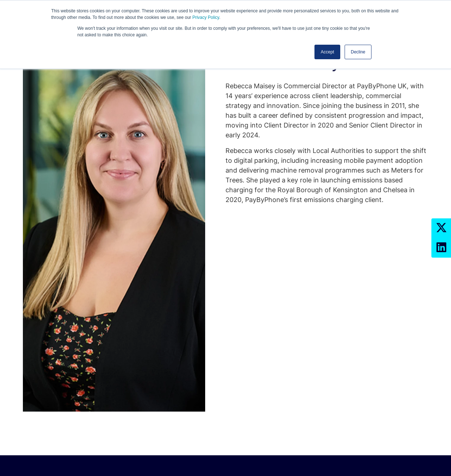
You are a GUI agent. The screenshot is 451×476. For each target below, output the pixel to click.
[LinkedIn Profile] (441, 248)
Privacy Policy (206, 17)
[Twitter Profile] (441, 228)
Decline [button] (358, 52)
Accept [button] (327, 52)
